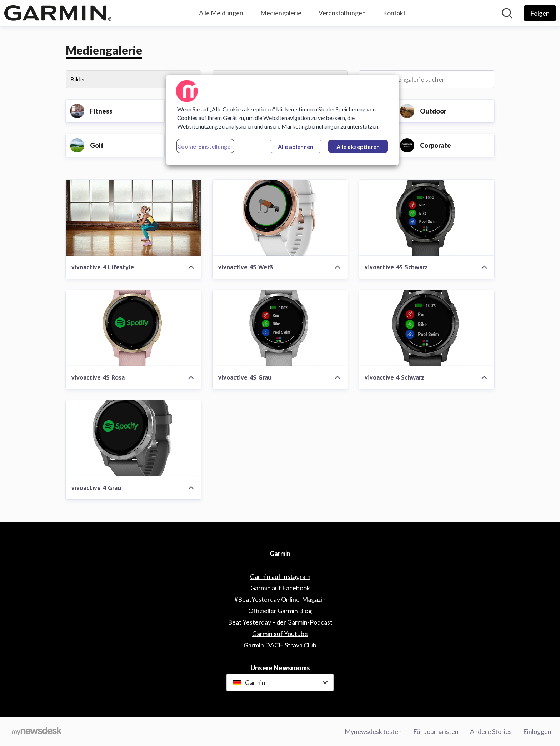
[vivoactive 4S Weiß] (280, 218)
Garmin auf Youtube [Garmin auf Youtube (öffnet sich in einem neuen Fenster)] (280, 634)
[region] (282, 120)
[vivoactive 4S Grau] (280, 328)
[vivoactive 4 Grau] (133, 438)
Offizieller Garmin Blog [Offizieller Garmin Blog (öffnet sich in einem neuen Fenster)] (280, 611)
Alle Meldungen (221, 13)
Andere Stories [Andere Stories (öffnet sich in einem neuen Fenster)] (491, 731)
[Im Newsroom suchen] (507, 13)
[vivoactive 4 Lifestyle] (133, 218)
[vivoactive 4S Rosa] (133, 328)
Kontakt (394, 13)
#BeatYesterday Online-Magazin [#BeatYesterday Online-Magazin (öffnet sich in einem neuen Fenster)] (280, 599)
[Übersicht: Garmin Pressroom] (58, 13)
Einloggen (537, 731)
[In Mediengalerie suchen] (427, 79)
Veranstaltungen (342, 13)
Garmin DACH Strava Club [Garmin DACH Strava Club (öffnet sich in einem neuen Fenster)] (280, 645)
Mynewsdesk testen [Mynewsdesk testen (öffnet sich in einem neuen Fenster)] (373, 731)
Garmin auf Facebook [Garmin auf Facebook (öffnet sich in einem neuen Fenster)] (280, 588)
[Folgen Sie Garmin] (540, 13)
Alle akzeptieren (358, 147)
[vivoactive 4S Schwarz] (427, 218)
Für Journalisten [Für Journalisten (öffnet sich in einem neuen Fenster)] (436, 731)
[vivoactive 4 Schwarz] (427, 328)
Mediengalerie (281, 13)
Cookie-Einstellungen (205, 146)
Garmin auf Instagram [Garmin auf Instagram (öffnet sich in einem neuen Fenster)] (280, 576)
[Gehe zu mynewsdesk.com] (37, 732)
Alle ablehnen (296, 147)
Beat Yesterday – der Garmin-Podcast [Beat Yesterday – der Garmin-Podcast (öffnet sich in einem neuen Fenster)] (280, 622)
